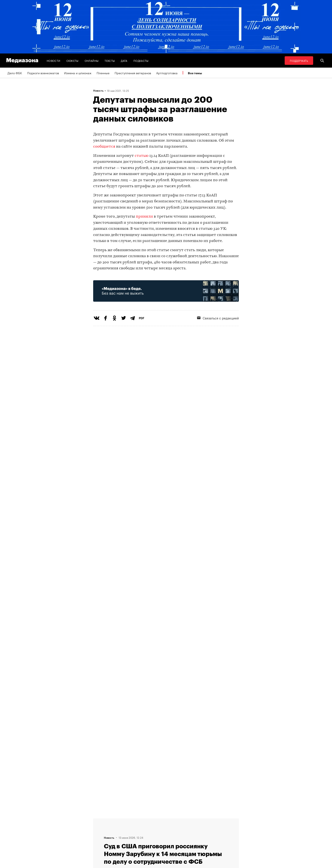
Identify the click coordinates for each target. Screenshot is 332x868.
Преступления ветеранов (133, 73)
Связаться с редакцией (218, 318)
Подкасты (141, 60)
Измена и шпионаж (78, 73)
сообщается (104, 147)
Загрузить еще (166, 686)
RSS (132, 820)
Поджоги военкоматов (43, 73)
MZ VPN (185, 820)
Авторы (100, 828)
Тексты (110, 60)
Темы (98, 820)
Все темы (195, 73)
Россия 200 (188, 828)
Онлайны (92, 60)
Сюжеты (73, 60)
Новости (54, 60)
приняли (144, 217)
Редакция (101, 836)
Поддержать (299, 60)
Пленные (103, 73)
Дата (124, 60)
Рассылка (134, 828)
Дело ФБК (15, 73)
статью (142, 156)
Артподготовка (167, 73)
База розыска (190, 836)
